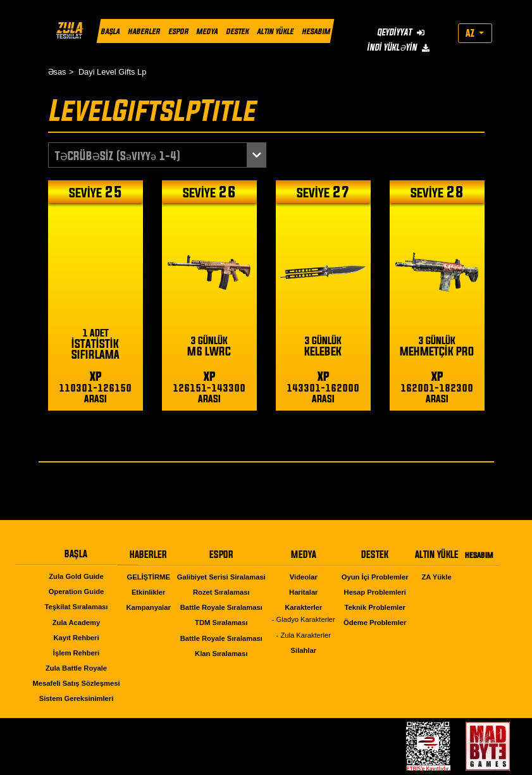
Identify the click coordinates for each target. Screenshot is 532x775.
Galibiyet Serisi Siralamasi (221, 577)
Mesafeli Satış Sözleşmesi (76, 683)
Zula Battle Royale (76, 668)
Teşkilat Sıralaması (77, 607)
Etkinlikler (148, 592)
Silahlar (304, 650)
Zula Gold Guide (76, 576)
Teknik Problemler (375, 607)
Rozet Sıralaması (221, 592)
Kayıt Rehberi (76, 638)
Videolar (304, 577)
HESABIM (315, 31)
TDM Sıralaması (221, 623)
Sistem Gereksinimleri (77, 698)
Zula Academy (76, 623)
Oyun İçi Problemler (375, 577)
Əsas (57, 72)
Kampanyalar (149, 607)
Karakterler (303, 607)
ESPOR (178, 31)
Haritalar (303, 592)
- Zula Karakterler (304, 635)
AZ (471, 33)
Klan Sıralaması (221, 654)
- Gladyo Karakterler (304, 619)
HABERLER (143, 31)
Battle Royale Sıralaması (221, 607)
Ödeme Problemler (375, 623)
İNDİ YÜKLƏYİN (398, 47)
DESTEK (237, 31)
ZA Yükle (436, 577)
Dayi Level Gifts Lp (112, 72)
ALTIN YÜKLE (275, 31)
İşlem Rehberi (76, 653)
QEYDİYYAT (400, 32)
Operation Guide (77, 592)
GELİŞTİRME (148, 577)
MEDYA (207, 31)
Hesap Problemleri (375, 592)
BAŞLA (110, 31)
